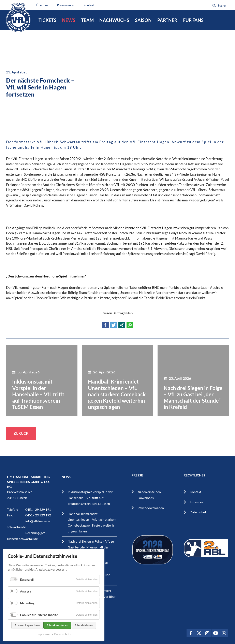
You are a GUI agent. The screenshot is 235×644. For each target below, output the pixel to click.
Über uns (43, 5)
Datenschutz (199, 512)
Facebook (105, 325)
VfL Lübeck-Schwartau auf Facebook (191, 633)
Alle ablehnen (84, 625)
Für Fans (193, 20)
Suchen (214, 5)
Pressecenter (67, 5)
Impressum (198, 502)
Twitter (114, 325)
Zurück (21, 433)
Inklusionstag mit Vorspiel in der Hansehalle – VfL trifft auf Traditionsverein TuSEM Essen (90, 498)
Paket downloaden (151, 508)
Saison (143, 20)
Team (87, 20)
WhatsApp (130, 325)
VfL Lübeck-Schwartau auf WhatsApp (224, 633)
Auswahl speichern (27, 625)
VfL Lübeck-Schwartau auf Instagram (207, 633)
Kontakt (90, 5)
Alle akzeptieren (57, 625)
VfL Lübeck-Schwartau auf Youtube (216, 633)
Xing (122, 325)
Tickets (47, 20)
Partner (167, 20)
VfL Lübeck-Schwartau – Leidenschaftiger (19, 18)
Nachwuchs (114, 20)
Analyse (26, 591)
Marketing (27, 603)
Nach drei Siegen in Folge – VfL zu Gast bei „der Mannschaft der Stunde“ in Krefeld (91, 547)
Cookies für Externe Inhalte (39, 615)
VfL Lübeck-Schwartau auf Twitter (199, 633)
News (69, 20)
